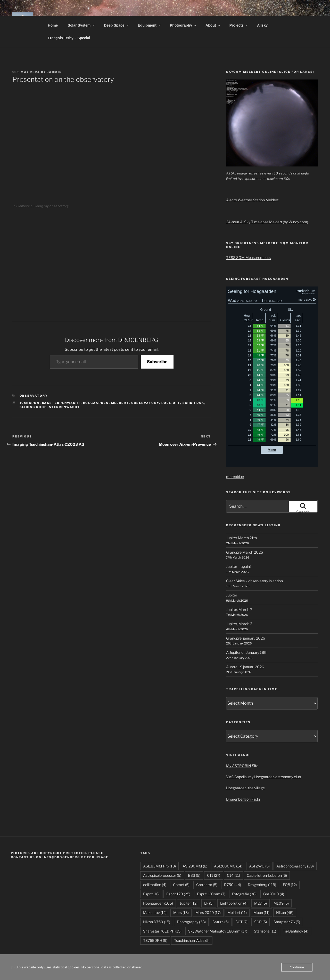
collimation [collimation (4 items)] (155, 885)
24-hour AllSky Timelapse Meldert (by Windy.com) (267, 222)
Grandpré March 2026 (245, 552)
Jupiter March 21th (241, 538)
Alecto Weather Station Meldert (252, 200)
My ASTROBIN (239, 766)
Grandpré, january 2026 (246, 638)
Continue (297, 967)
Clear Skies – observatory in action (254, 581)
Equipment (150, 25)
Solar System (81, 25)
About (213, 25)
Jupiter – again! (238, 566)
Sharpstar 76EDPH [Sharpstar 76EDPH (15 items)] (162, 931)
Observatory (34, 396)
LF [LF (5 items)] (209, 903)
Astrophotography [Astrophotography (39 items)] (295, 866)
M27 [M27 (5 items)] (261, 903)
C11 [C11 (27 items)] (214, 875)
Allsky (262, 25)
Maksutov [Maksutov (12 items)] (155, 913)
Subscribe (157, 362)
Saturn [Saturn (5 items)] (221, 922)
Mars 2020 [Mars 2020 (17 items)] (208, 913)
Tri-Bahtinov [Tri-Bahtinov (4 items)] (296, 931)
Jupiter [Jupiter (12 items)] (189, 903)
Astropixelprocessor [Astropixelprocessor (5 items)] (162, 875)
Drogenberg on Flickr (243, 799)
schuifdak (193, 403)
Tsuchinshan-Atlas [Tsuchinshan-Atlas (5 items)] (192, 940)
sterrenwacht (65, 407)
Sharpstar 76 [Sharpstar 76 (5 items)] (287, 922)
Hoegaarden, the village (245, 788)
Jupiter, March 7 (239, 609)
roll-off (171, 403)
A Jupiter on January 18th (247, 652)
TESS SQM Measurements (248, 257)
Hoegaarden (96, 403)
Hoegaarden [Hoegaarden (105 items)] (158, 903)
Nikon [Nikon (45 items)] (285, 913)
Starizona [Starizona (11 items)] (265, 931)
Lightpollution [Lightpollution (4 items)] (234, 903)
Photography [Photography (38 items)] (191, 922)
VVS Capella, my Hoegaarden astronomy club (263, 777)
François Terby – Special (69, 38)
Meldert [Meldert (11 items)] (237, 913)
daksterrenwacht (61, 403)
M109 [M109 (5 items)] (281, 903)
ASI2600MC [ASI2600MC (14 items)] (228, 866)
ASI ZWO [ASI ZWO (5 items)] (259, 866)
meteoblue (235, 477)
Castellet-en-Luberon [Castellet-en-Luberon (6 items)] (267, 875)
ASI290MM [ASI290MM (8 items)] (195, 866)
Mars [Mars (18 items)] (181, 913)
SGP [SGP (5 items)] (261, 922)
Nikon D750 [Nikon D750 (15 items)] (157, 922)
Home (53, 25)
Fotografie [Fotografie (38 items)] (244, 894)
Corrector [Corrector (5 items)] (207, 885)
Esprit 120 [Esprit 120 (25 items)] (178, 894)
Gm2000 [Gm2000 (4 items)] (274, 894)
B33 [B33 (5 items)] (194, 875)
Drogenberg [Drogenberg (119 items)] (262, 885)
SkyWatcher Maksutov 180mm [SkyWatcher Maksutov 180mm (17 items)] (218, 931)
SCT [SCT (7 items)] (241, 922)
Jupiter (232, 595)
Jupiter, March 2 (239, 624)
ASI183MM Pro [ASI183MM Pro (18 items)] (159, 866)
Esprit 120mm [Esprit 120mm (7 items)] (211, 894)
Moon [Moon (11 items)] (261, 913)
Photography (183, 25)
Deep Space (117, 25)
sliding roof (33, 407)
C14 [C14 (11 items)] (233, 875)
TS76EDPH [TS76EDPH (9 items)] (155, 940)
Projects (239, 25)
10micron (30, 403)
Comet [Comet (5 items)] (181, 885)
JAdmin (55, 72)
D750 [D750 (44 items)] (233, 885)
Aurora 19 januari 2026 (245, 667)
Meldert (120, 403)
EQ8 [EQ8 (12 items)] (290, 885)
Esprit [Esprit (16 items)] (151, 894)
